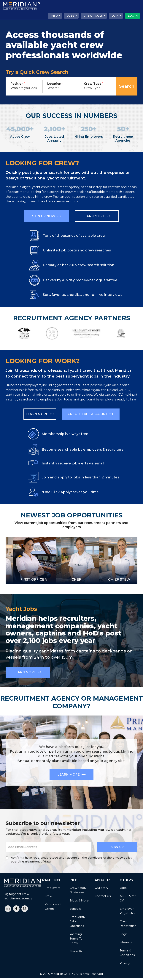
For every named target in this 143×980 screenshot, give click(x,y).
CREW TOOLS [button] (93, 16)
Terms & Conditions (127, 954)
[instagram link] (25, 910)
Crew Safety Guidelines (78, 892)
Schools (75, 910)
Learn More (99, 216)
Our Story (101, 889)
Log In (133, 16)
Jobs (123, 889)
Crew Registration (128, 925)
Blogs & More (79, 902)
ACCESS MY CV (128, 900)
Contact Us (103, 898)
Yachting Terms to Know (76, 940)
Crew (48, 898)
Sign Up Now (45, 216)
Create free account (91, 414)
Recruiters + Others (53, 908)
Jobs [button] (71, 16)
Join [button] (115, 16)
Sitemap (126, 944)
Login (124, 936)
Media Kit (76, 953)
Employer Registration (128, 913)
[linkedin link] (8, 910)
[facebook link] (16, 910)
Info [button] (54, 16)
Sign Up (117, 849)
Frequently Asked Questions (77, 923)
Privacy (125, 965)
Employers (52, 889)
